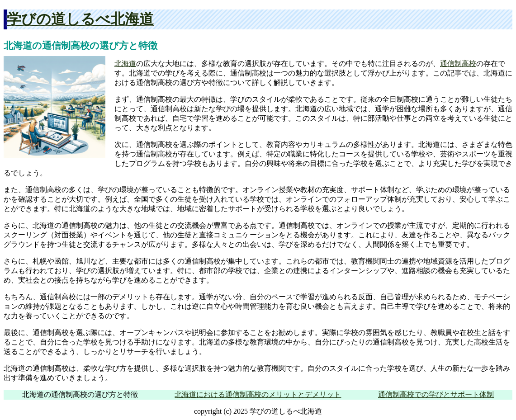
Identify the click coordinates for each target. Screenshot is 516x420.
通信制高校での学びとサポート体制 (436, 394)
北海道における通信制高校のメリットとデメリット (258, 394)
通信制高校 (458, 64)
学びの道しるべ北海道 (80, 19)
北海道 (125, 64)
